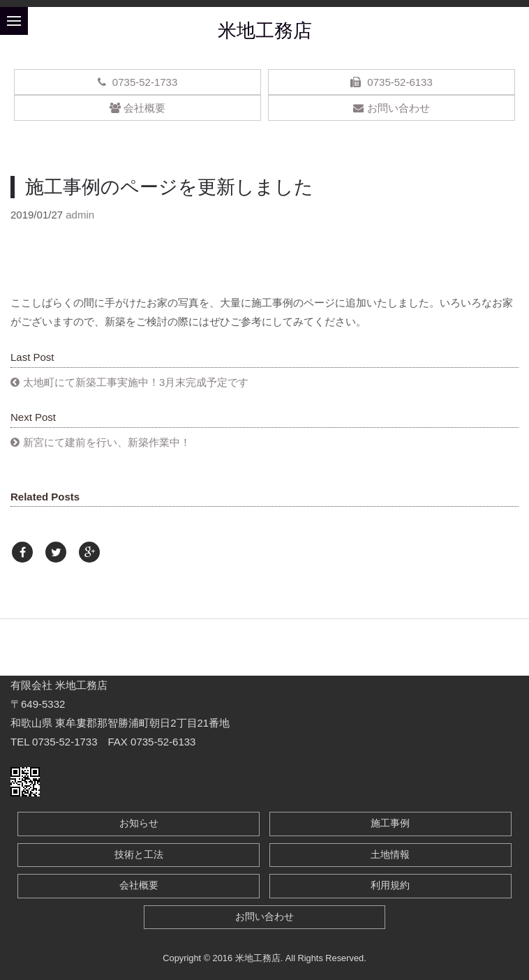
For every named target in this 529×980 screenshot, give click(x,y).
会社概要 (137, 108)
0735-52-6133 (392, 82)
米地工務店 (265, 31)
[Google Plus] (89, 552)
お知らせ (139, 823)
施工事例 (390, 823)
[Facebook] (22, 552)
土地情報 (390, 855)
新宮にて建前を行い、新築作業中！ (107, 442)
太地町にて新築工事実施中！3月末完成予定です (136, 382)
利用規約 (390, 885)
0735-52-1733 (138, 82)
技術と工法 (139, 855)
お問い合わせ (391, 108)
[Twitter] (56, 552)
